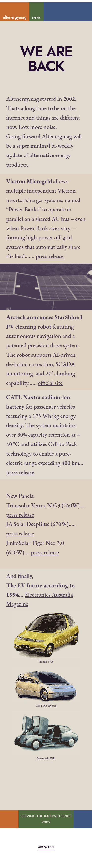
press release (50, 256)
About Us (46, 847)
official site (50, 383)
